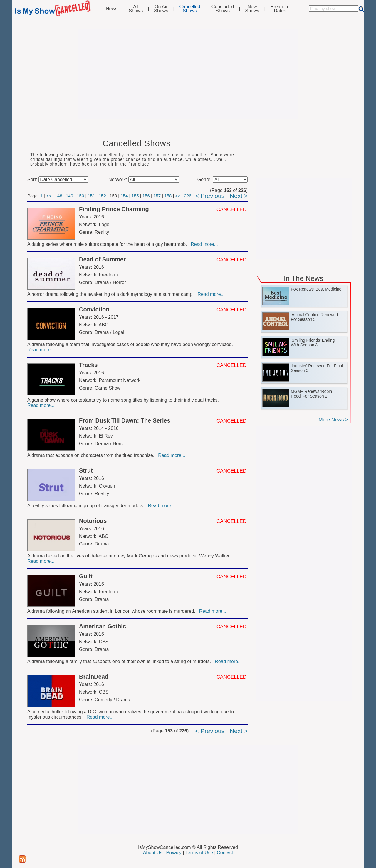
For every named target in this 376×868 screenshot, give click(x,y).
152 (102, 196)
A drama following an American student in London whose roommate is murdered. (113, 611)
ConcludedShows (223, 9)
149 (69, 196)
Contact (225, 853)
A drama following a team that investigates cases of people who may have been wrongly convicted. (131, 344)
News (112, 9)
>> (178, 196)
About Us (153, 853)
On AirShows (161, 9)
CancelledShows (190, 9)
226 (188, 196)
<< (49, 196)
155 (135, 196)
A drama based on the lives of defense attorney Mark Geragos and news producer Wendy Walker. (130, 556)
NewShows (252, 9)
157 (157, 196)
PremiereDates (280, 9)
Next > (239, 196)
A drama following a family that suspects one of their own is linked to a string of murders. (120, 661)
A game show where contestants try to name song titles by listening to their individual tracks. (124, 400)
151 (92, 196)
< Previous (210, 196)
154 (124, 196)
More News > (333, 420)
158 (168, 196)
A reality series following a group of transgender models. (87, 506)
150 (80, 196)
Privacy (174, 853)
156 (146, 196)
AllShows (136, 9)
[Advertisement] (188, 74)
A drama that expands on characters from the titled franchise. (92, 455)
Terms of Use (199, 853)
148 (59, 196)
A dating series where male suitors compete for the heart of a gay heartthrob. (108, 244)
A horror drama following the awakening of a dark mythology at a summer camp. (112, 294)
